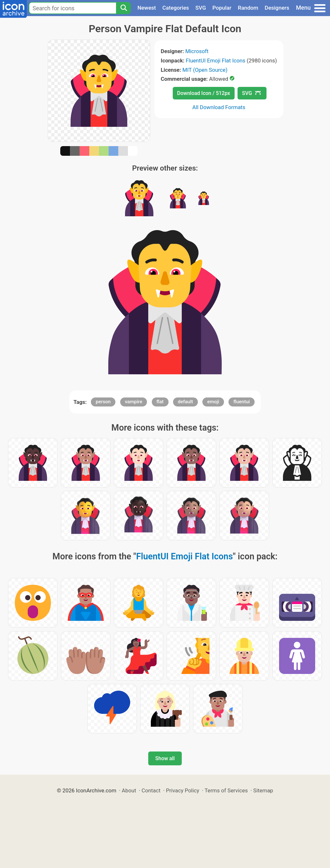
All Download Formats (219, 107)
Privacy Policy (183, 790)
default (185, 402)
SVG (201, 8)
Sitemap (263, 790)
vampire (134, 402)
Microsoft (197, 51)
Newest (146, 8)
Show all (165, 758)
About (129, 790)
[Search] (123, 8)
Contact (151, 790)
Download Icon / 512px (204, 93)
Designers (277, 8)
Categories (176, 8)
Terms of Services (226, 790)
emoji (213, 402)
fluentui (242, 402)
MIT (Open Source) (205, 70)
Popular (222, 8)
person (103, 402)
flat (160, 402)
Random (248, 8)
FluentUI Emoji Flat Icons (215, 61)
